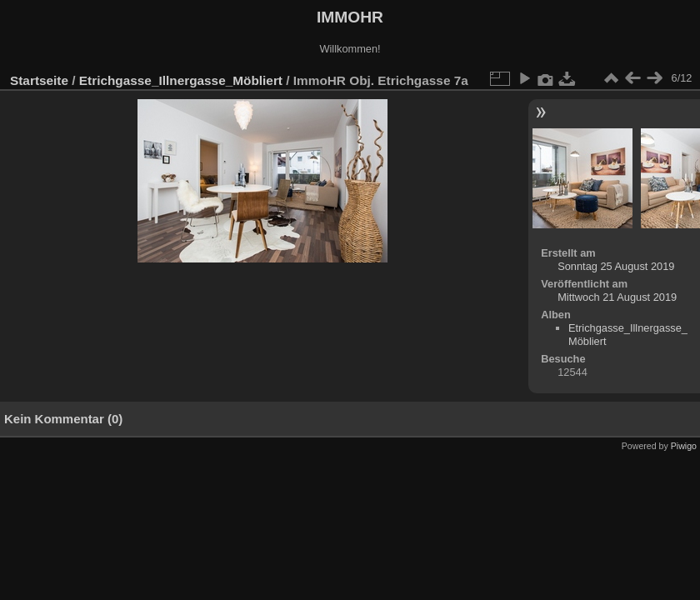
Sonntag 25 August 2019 (616, 266)
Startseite (39, 80)
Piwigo (684, 446)
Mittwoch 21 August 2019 (617, 297)
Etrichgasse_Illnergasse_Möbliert (181, 80)
